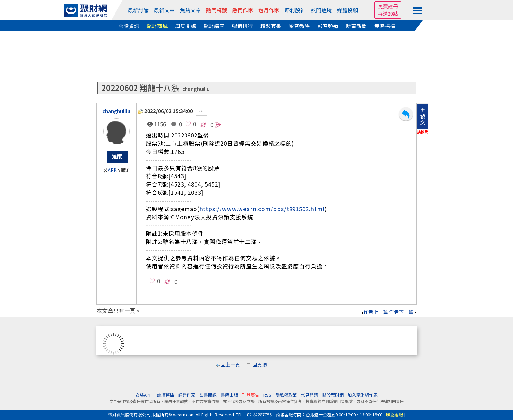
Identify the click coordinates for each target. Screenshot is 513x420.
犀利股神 (295, 10)
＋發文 (423, 116)
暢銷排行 (242, 26)
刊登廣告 (251, 395)
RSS (267, 395)
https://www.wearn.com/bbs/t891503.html (262, 209)
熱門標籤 (217, 10)
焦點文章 (190, 10)
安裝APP (144, 395)
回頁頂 (260, 365)
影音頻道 (328, 26)
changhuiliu (196, 89)
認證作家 (187, 395)
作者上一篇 (374, 312)
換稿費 (423, 132)
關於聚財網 (333, 395)
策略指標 (385, 26)
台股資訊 (129, 26)
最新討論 (138, 10)
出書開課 (208, 395)
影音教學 (299, 26)
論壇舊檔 (166, 395)
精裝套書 (271, 26)
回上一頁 (230, 365)
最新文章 (164, 10)
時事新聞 (356, 26)
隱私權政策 (286, 395)
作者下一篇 (403, 312)
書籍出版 (229, 395)
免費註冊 (388, 6)
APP (112, 170)
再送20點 (388, 14)
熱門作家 (243, 10)
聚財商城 (157, 26)
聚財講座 (214, 26)
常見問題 (310, 395)
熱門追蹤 (321, 10)
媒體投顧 (347, 10)
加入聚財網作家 (363, 395)
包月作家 (269, 10)
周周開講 (186, 26)
